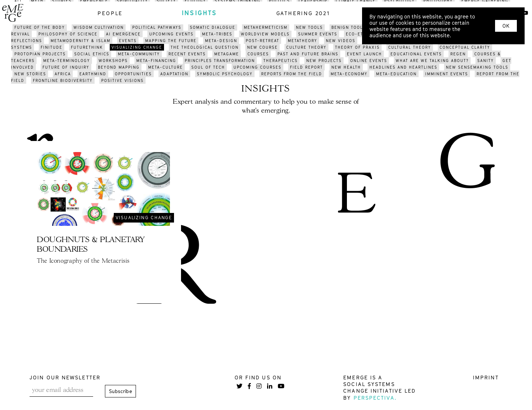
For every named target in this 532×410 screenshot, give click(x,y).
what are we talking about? (432, 61)
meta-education (396, 74)
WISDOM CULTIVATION (99, 27)
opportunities (133, 74)
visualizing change (137, 47)
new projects (324, 61)
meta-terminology (67, 61)
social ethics (92, 54)
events (128, 41)
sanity (486, 61)
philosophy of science (68, 34)
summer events (318, 34)
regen (458, 54)
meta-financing (156, 61)
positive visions (122, 80)
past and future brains (308, 54)
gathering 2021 (303, 13)
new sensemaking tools (477, 67)
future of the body (40, 27)
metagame (227, 54)
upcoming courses (258, 67)
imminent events (447, 74)
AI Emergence (123, 34)
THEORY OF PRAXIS (357, 47)
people (110, 13)
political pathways (157, 27)
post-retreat (262, 41)
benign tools (349, 27)
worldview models (265, 34)
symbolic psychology (225, 74)
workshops (113, 61)
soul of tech (208, 67)
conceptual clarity (465, 47)
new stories (30, 74)
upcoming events (171, 34)
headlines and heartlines (403, 67)
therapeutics (281, 61)
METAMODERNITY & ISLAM (81, 41)
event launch (364, 54)
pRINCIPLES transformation (220, 61)
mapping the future (171, 41)
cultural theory (410, 47)
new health (346, 67)
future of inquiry (66, 67)
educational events (416, 54)
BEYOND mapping (119, 67)
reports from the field (292, 74)
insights (199, 13)
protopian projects (40, 54)
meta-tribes (217, 34)
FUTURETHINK (87, 47)
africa (63, 74)
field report (306, 67)
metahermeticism (266, 27)
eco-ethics (360, 34)
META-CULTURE (166, 67)
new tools (309, 27)
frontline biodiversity (63, 80)
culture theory (306, 47)
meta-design (221, 41)
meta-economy (349, 74)
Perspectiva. (375, 398)
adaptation (174, 74)
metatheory (303, 41)
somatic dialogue (213, 27)
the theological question (205, 47)
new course (262, 47)
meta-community (139, 54)
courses (258, 54)
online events (369, 61)
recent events (187, 54)
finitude (52, 47)
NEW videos (341, 41)
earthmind (93, 74)
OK (506, 26)
